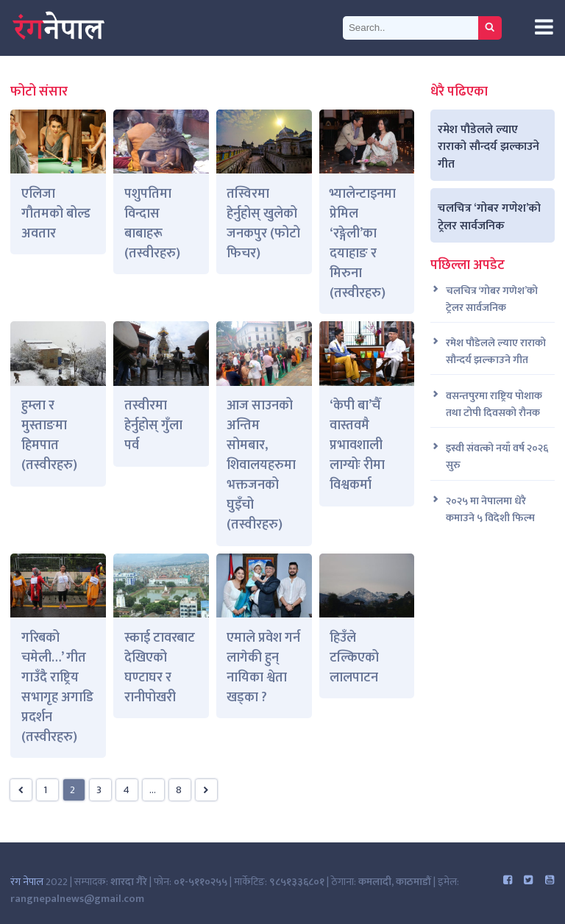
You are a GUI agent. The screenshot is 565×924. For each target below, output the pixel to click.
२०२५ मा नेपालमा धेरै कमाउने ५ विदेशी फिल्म (490, 510)
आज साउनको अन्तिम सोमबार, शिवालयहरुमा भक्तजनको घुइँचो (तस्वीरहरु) (261, 465)
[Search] (411, 28)
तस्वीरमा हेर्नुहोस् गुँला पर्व (153, 426)
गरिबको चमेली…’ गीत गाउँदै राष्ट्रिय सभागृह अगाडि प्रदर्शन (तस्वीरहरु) (57, 688)
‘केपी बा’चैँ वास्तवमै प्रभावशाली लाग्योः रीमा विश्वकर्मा (357, 445)
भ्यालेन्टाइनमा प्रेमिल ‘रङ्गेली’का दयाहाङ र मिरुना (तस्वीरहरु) (363, 244)
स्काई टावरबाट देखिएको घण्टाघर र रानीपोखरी (160, 668)
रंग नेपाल (27, 882)
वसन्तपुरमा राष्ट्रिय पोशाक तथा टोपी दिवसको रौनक (494, 405)
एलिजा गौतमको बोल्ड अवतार (56, 214)
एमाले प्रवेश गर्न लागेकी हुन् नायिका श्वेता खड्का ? (263, 668)
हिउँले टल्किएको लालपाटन (354, 658)
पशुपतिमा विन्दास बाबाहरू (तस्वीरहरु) (152, 224)
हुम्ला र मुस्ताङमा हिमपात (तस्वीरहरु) (49, 436)
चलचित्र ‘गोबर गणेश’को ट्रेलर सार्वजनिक (489, 217)
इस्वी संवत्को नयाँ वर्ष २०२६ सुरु (497, 457)
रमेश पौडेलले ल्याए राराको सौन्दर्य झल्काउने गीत (488, 147)
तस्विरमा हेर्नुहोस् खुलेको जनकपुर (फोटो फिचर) (263, 224)
